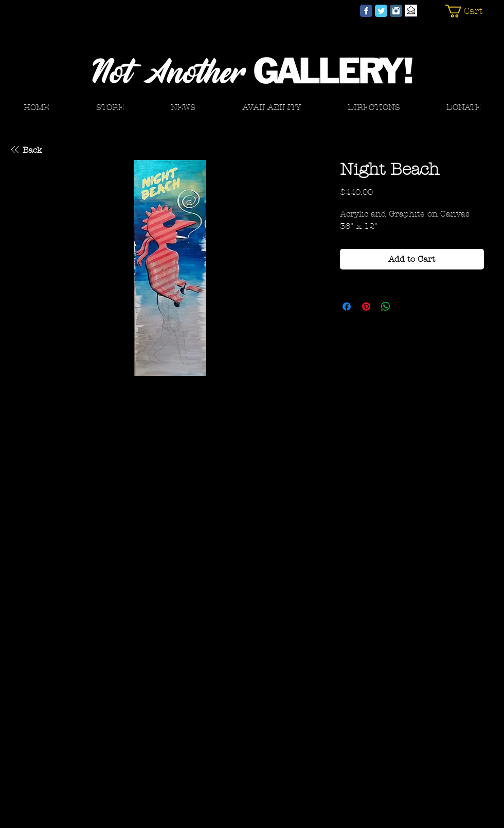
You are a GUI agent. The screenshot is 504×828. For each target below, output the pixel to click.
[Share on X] (405, 307)
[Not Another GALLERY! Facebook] (366, 11)
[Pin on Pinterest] (366, 307)
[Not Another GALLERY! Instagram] (396, 11)
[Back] (25, 150)
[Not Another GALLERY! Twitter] (381, 11)
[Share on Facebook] (347, 307)
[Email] (411, 11)
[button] (470, 11)
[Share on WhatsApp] (386, 307)
